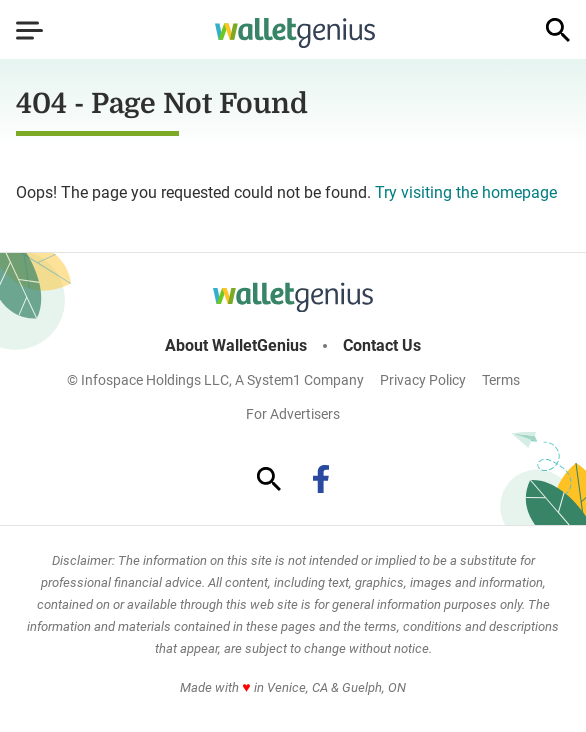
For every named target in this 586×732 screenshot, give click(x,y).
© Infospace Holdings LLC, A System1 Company (215, 380)
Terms (501, 380)
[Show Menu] (29, 30)
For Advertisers (293, 414)
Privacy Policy (423, 380)
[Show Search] (558, 30)
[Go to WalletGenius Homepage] (295, 33)
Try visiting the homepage (466, 192)
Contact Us (382, 346)
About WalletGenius (236, 346)
